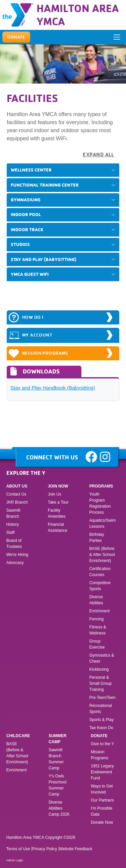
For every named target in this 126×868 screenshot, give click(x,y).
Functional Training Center (45, 185)
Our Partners (102, 800)
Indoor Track (27, 229)
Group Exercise (97, 644)
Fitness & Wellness (98, 630)
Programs (101, 486)
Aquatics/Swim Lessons (103, 523)
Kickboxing (99, 669)
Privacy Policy (44, 849)
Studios (20, 244)
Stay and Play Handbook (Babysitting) (53, 388)
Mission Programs (39, 353)
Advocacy (15, 563)
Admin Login (15, 860)
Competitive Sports (100, 586)
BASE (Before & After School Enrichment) (102, 555)
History (13, 524)
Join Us (55, 494)
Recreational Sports (101, 709)
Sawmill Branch (13, 513)
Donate (99, 736)
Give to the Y (102, 744)
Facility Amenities (57, 513)
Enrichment (100, 611)
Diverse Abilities (96, 600)
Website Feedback (76, 849)
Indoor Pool (26, 214)
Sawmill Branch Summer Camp (56, 759)
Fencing (97, 619)
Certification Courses (100, 572)
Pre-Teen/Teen (103, 698)
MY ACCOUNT (30, 335)
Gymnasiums (26, 200)
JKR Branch (17, 502)
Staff (10, 532)
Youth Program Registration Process (100, 503)
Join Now (58, 486)
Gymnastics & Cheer (102, 658)
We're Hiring (17, 555)
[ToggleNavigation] (117, 37)
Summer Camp (57, 739)
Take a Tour (58, 502)
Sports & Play (102, 720)
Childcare (18, 736)
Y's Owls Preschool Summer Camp (57, 785)
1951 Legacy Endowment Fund (102, 772)
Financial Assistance (58, 527)
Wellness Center (31, 170)
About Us (17, 486)
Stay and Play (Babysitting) (44, 259)
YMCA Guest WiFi (30, 274)
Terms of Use (18, 849)
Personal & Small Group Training (101, 683)
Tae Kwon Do (101, 728)
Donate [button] (16, 37)
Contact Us (16, 494)
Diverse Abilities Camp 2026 (59, 808)
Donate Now (102, 822)
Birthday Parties (97, 538)
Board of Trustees (14, 544)
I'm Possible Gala (102, 811)
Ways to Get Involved (102, 789)
